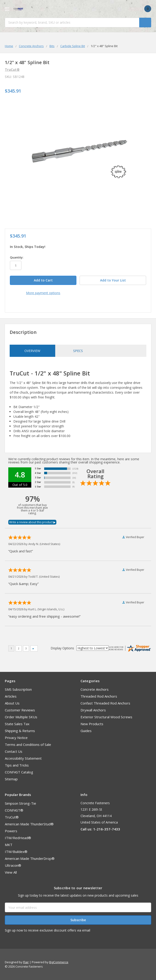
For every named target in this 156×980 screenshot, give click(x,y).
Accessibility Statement (23, 758)
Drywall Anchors (93, 710)
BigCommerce (59, 962)
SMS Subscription (18, 689)
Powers (11, 831)
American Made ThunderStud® (29, 824)
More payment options (43, 293)
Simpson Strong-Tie (20, 803)
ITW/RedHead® (18, 838)
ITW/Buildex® (16, 852)
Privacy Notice (16, 738)
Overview (32, 351)
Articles (11, 696)
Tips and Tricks (17, 765)
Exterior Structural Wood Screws (106, 717)
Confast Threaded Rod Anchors (105, 703)
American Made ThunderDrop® (30, 858)
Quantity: (17, 257)
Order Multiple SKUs (21, 717)
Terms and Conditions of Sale (28, 744)
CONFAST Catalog (19, 772)
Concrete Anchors (95, 689)
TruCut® (12, 817)
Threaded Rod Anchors (99, 696)
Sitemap (11, 779)
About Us (12, 703)
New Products (92, 724)
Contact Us (14, 751)
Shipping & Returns (20, 731)
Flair (26, 962)
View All (11, 872)
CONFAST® (14, 810)
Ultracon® (13, 865)
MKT (9, 845)
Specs (78, 351)
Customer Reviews (20, 710)
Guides (86, 731)
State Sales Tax (17, 724)
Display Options (62, 648)
